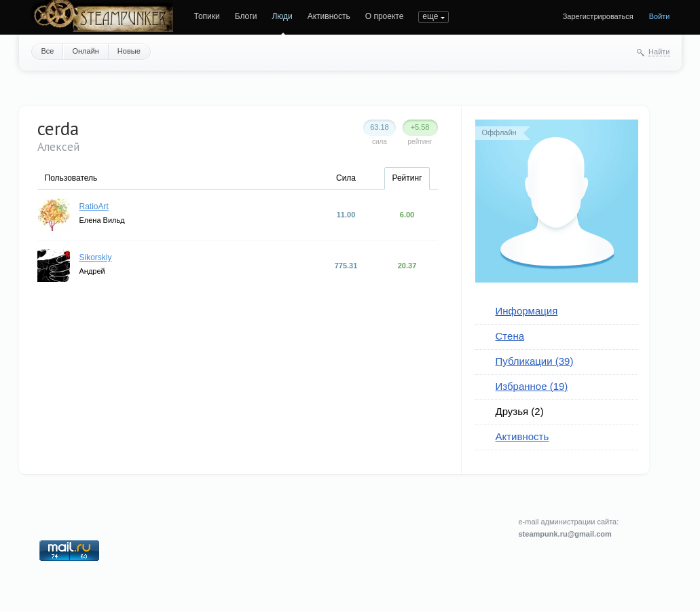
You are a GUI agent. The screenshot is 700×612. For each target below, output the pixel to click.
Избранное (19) (532, 386)
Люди (282, 16)
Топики (207, 16)
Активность (329, 16)
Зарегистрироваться (598, 16)
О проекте (385, 16)
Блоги (246, 16)
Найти (659, 52)
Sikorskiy (96, 257)
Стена (510, 336)
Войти (660, 16)
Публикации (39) (535, 361)
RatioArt (94, 206)
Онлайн (85, 51)
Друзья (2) (520, 411)
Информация (527, 311)
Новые (129, 51)
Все (48, 51)
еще (430, 16)
